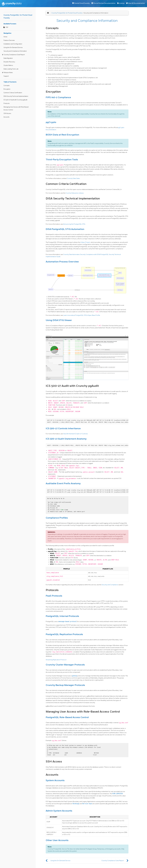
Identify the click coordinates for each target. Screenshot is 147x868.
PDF (7, 27)
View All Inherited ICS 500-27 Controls (75, 434)
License (122, 3)
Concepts (7, 86)
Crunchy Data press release (75, 193)
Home (5, 37)
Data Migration (8, 58)
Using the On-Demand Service (13, 48)
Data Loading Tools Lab (11, 69)
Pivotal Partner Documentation (104, 3)
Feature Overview (9, 40)
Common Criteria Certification (13, 93)
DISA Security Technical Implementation (16, 96)
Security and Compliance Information (15, 51)
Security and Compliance (110, 585)
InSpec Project (85, 242)
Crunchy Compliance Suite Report (14, 55)
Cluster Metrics (8, 65)
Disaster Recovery (9, 62)
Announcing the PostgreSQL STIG (74, 224)
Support (6, 76)
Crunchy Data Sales (73, 178)
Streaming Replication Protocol (56, 660)
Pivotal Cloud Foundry (82, 3)
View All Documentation (136, 3)
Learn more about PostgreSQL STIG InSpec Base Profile (82, 315)
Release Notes (8, 73)
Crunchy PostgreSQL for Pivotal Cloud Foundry (67, 13)
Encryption (7, 89)
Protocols (7, 103)
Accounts (6, 117)
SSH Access (7, 113)
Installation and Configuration (13, 44)
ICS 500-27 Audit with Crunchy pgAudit (15, 100)
